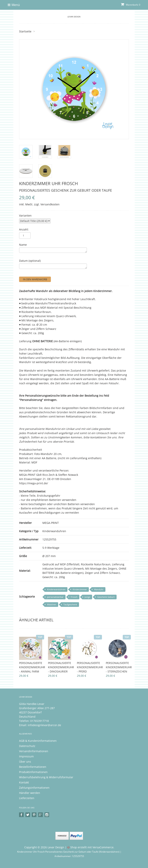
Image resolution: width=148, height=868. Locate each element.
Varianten (25, 216)
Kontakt (24, 782)
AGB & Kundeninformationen (38, 741)
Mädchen (52, 604)
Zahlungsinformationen (34, 788)
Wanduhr (99, 589)
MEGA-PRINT (51, 523)
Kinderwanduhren (54, 531)
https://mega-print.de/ (34, 483)
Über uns (25, 762)
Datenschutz (27, 746)
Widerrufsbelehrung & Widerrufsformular (46, 777)
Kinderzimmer (80, 589)
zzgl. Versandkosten (47, 204)
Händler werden (30, 793)
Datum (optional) (30, 261)
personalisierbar (55, 597)
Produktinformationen (33, 772)
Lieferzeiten (27, 798)
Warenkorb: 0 (131, 5)
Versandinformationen (34, 751)
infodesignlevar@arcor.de (44, 725)
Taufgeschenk (70, 604)
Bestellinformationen (33, 767)
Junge (87, 597)
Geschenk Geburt (106, 597)
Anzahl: (24, 229)
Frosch (74, 597)
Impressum (26, 756)
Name (23, 245)
